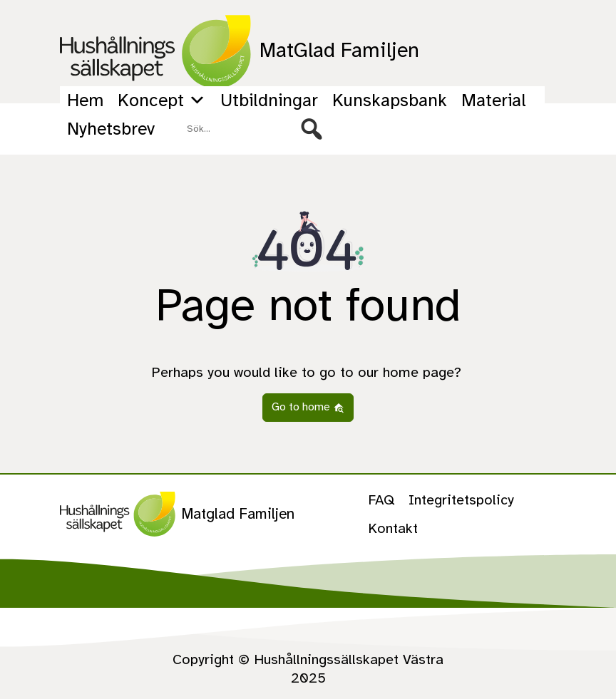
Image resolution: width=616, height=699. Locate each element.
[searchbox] (255, 129)
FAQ (381, 500)
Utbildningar (269, 100)
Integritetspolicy (461, 500)
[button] (312, 129)
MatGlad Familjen (240, 52)
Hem (85, 100)
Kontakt (393, 528)
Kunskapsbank (390, 100)
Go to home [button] (308, 407)
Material (494, 100)
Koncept (162, 100)
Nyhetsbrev (111, 129)
